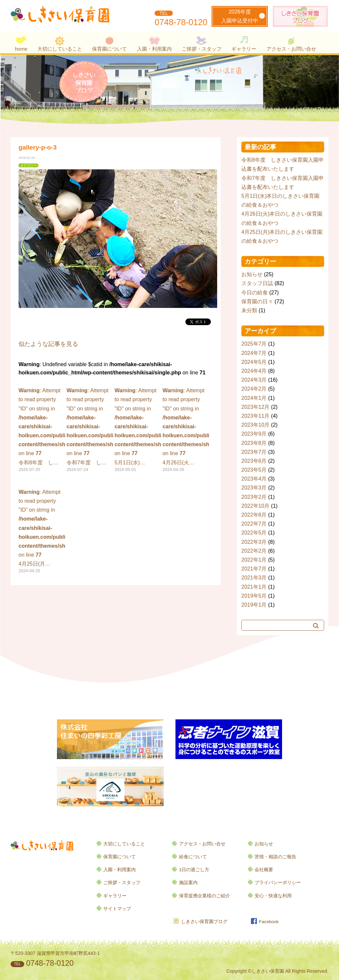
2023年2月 (254, 497)
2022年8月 (254, 515)
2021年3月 (254, 578)
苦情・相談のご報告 (275, 857)
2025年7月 (254, 344)
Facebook (269, 922)
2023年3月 (254, 488)
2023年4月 (254, 479)
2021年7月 (254, 569)
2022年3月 (254, 542)
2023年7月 (254, 452)
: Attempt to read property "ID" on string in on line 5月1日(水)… (138, 430)
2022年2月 (254, 551)
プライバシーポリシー (278, 883)
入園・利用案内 (154, 49)
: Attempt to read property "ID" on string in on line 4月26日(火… (186, 430)
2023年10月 (255, 425)
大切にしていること (60, 49)
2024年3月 (254, 380)
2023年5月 (254, 470)
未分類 (249, 310)
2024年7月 (254, 353)
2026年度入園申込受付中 (240, 16)
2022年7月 (254, 524)
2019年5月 (254, 596)
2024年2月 (254, 389)
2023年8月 (254, 443)
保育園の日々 (257, 301)
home (21, 49)
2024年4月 (254, 371)
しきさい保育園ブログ (204, 922)
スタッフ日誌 (257, 283)
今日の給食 (255, 293)
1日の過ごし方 (194, 870)
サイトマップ (117, 909)
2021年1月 (254, 587)
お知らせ (252, 274)
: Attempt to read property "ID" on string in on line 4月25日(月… (42, 532)
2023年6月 (254, 461)
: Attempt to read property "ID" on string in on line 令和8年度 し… (42, 430)
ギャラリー (244, 49)
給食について (193, 857)
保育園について (109, 49)
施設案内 (188, 883)
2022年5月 (254, 533)
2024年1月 (254, 398)
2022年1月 (254, 560)
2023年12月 (255, 407)
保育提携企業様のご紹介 (205, 896)
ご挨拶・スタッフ (202, 49)
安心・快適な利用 (273, 896)
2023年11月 (255, 416)
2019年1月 (254, 605)
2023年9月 (254, 434)
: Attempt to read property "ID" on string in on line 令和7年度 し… (90, 430)
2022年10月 (255, 506)
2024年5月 (254, 362)
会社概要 (264, 870)
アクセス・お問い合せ (291, 49)
